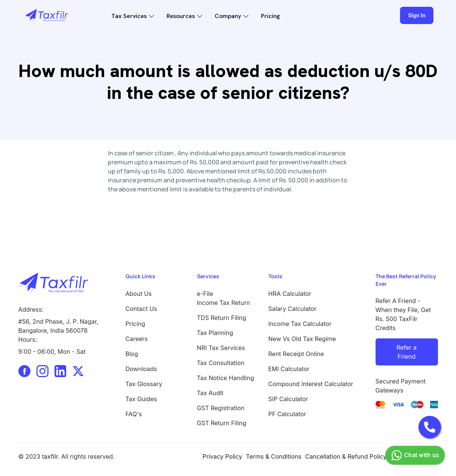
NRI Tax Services (221, 348)
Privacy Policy (223, 456)
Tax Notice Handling (226, 378)
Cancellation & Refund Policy (346, 456)
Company (228, 16)
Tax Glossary (144, 384)
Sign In (417, 15)
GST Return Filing (222, 423)
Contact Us (141, 309)
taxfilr (50, 456)
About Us (139, 294)
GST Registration (221, 408)
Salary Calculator (293, 309)
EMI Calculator (289, 369)
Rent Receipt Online (296, 354)
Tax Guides (141, 399)
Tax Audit (210, 393)
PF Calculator (287, 414)
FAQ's (134, 414)
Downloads (141, 369)
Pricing (270, 16)
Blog (132, 354)
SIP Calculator (288, 399)
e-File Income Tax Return (224, 298)
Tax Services (129, 16)
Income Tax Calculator (300, 324)
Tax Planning (215, 333)
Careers (137, 339)
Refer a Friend (407, 352)
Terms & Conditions (273, 456)
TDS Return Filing (222, 318)
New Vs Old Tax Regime (302, 339)
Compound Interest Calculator (311, 384)
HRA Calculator (290, 294)
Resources (181, 16)
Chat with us (414, 455)
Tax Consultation (221, 363)
